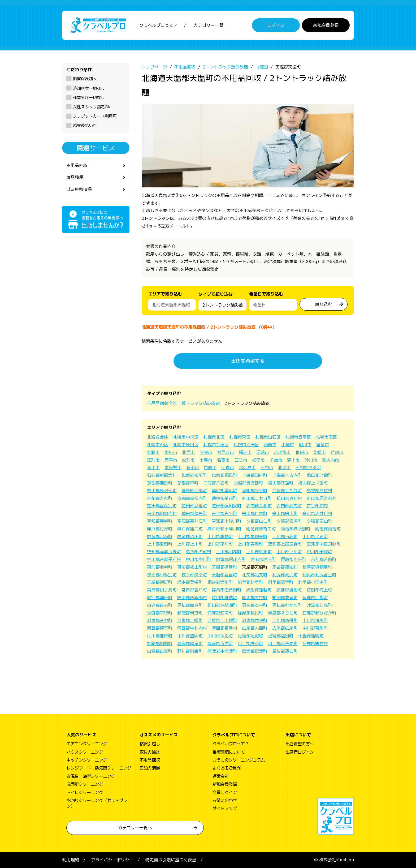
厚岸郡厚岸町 (190, 643)
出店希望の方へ (300, 744)
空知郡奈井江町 (192, 521)
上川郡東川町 (220, 544)
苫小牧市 (282, 452)
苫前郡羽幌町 (160, 567)
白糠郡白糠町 (160, 651)
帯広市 (171, 452)
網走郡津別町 (220, 582)
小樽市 (288, 445)
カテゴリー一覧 (209, 25)
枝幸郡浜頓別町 (317, 567)
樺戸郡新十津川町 (224, 529)
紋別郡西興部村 (192, 598)
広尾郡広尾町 (285, 628)
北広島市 (247, 467)
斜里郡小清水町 (313, 582)
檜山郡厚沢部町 (162, 491)
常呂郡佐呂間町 (227, 590)
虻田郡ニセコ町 (257, 498)
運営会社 (221, 776)
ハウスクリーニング (85, 752)
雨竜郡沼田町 (190, 536)
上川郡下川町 (289, 552)
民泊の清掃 (150, 768)
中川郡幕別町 (315, 628)
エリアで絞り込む (165, 294)
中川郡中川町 (198, 559)
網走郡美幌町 (190, 582)
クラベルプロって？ (158, 25)
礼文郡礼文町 (255, 575)
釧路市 (153, 452)
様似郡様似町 (250, 613)
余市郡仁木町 (255, 513)
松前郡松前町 (194, 475)
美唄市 (319, 452)
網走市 (245, 452)
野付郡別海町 (190, 651)
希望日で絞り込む (266, 294)
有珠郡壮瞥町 (315, 598)
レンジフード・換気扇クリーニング (99, 768)
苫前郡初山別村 (192, 567)
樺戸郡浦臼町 (190, 529)
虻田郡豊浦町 (285, 598)
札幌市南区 (326, 437)
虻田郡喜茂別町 (162, 506)
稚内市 (302, 452)
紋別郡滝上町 (319, 590)
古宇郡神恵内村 (162, 513)
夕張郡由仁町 (259, 521)
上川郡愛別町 (160, 544)
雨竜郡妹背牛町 (261, 529)
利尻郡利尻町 (285, 575)
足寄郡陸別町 (281, 636)
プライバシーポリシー (112, 860)
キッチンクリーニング (87, 760)
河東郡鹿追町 (255, 620)
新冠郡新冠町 (190, 613)
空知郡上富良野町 (285, 544)
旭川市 (305, 445)
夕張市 (206, 452)
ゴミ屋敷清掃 (79, 189)
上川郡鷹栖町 (220, 536)
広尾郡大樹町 (255, 628)
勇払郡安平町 (255, 605)
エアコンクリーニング (87, 744)
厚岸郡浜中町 (220, 643)
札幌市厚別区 (186, 445)
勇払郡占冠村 (198, 552)
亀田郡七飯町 (319, 475)
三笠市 (241, 460)
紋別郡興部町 (160, 598)
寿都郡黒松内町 (192, 498)
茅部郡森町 (188, 483)
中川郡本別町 (220, 636)
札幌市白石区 (268, 437)
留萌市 (263, 452)
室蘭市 (323, 445)
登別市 (193, 467)
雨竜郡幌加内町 (231, 559)
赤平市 (171, 460)
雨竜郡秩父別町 (296, 529)
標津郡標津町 (255, 651)
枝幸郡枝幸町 (194, 575)
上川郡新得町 (285, 620)
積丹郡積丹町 (194, 513)
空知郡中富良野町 (324, 544)
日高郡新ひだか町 (319, 613)
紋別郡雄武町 (224, 598)
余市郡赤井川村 (317, 513)
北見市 (188, 452)
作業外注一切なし (89, 98)
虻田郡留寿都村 (322, 498)
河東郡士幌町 (190, 620)
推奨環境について (229, 752)
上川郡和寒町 (229, 552)
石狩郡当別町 (308, 467)
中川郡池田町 (160, 636)
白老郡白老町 (160, 605)
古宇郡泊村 (317, 506)
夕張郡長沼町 (289, 521)
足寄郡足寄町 (250, 636)
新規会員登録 (326, 25)
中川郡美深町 (319, 552)
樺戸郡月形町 (160, 529)
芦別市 (337, 452)
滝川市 (293, 460)
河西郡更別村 (224, 628)
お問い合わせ (225, 800)
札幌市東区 (240, 437)
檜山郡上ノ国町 (313, 483)
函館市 (270, 445)
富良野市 (173, 467)
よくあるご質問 (227, 768)
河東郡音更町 (160, 620)
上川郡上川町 (190, 544)
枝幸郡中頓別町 (162, 575)
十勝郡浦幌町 (311, 636)
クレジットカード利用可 (95, 116)
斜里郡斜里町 (250, 582)
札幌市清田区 (246, 445)
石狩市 (267, 467)
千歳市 (276, 460)
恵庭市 (210, 467)
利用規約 (71, 860)
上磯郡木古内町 (287, 475)
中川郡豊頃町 (190, 636)
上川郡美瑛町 (250, 544)
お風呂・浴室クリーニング (91, 776)
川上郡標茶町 (250, 643)
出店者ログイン (300, 752)
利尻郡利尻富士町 (319, 575)
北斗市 (284, 467)
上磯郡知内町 (255, 475)
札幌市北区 (214, 437)
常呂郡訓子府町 (162, 590)
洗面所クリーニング (85, 784)
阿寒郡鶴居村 (315, 643)
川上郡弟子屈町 (283, 643)
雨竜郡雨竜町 (328, 529)
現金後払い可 (85, 125)
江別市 (153, 460)
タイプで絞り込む (215, 295)
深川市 (153, 467)
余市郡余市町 (285, 513)
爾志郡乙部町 (194, 491)
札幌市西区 (158, 445)
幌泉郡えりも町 (283, 613)
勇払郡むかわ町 (287, 605)
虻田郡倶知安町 (227, 506)
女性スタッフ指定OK (92, 107)
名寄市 (223, 460)
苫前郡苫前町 (324, 559)
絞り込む (324, 304)
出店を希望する (248, 361)
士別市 (206, 460)
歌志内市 (331, 460)
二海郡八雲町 (216, 483)
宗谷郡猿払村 (285, 567)
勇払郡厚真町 (190, 605)
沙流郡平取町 (160, 613)
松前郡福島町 (224, 475)
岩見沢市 (226, 452)
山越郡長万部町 (248, 483)
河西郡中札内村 (192, 628)
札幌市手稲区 (216, 445)
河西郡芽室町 (160, 628)
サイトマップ (225, 808)
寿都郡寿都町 (160, 498)
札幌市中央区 (186, 437)
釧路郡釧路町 (160, 643)
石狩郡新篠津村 (162, 475)
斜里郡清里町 (281, 582)
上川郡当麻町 (285, 536)
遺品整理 (75, 177)
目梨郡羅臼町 (285, 651)
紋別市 (188, 460)
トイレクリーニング (85, 792)
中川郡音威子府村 (164, 559)
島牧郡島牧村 (319, 491)
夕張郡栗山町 (319, 521)
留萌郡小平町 (293, 559)
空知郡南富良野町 (164, 552)
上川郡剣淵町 (259, 552)
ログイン (276, 25)
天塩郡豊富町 (224, 575)
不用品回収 (77, 165)
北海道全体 (158, 437)
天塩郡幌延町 (160, 582)
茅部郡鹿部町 (160, 483)
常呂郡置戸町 (194, 590)
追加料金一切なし (89, 88)
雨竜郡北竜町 (160, 536)
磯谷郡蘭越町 (224, 498)
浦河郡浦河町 (220, 613)
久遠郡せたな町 (287, 491)
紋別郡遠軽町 (259, 590)
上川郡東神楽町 (253, 536)
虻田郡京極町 (194, 506)
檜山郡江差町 (281, 483)
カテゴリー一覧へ (135, 828)
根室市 (258, 460)
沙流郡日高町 (319, 605)
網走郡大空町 (255, 598)
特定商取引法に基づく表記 (171, 860)
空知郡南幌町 (160, 521)
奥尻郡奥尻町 (224, 491)
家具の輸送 (150, 752)
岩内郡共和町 (259, 506)
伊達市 (228, 467)
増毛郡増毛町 (263, 559)
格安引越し (150, 744)
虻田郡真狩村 (289, 498)
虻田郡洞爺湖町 (222, 605)
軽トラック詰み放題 (201, 403)
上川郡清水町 (315, 620)
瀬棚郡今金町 (255, 491)
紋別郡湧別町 (289, 590)
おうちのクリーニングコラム (239, 760)
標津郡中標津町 (222, 651)
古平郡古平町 (224, 513)
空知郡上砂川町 (227, 521)
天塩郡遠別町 (224, 567)
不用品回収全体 (162, 403)
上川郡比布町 (315, 536)
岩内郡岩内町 (289, 506)
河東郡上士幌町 (222, 620)
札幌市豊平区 (298, 437)
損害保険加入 (85, 79)
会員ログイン (225, 792)
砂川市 (311, 460)
